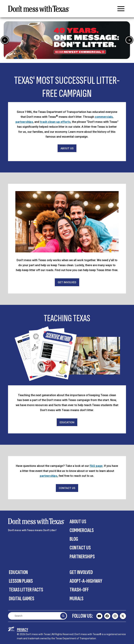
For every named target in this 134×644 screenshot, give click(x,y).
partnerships (24, 122)
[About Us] (67, 148)
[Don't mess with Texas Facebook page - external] (107, 616)
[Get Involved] (67, 282)
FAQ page (96, 466)
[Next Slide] (129, 40)
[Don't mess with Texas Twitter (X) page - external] (123, 616)
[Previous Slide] (5, 40)
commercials (104, 117)
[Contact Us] (67, 488)
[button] (121, 9)
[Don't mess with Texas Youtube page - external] (99, 616)
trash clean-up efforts (55, 122)
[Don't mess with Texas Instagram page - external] (115, 616)
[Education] (67, 422)
